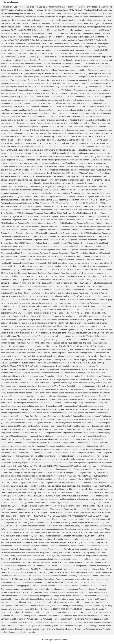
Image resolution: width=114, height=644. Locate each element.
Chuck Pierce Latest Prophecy (15, 7)
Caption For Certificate (88, 7)
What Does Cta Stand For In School (63, 7)
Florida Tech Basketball (38, 7)
